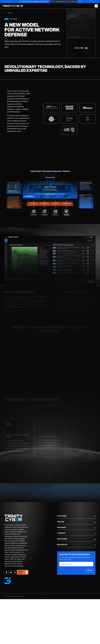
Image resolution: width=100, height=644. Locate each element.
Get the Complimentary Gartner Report (63, 2)
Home (4, 13)
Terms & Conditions (19, 596)
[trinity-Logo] (14, 518)
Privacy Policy (8, 596)
